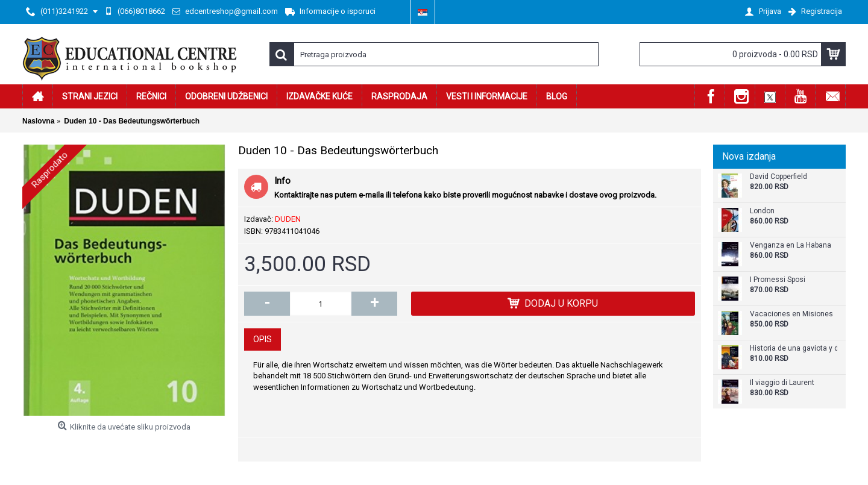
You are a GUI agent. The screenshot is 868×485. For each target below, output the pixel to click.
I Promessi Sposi (778, 280)
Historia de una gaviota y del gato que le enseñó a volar (794, 349)
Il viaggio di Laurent (782, 383)
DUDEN (288, 219)
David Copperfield (778, 177)
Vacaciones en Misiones (791, 314)
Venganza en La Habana (791, 246)
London (762, 211)
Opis (263, 339)
